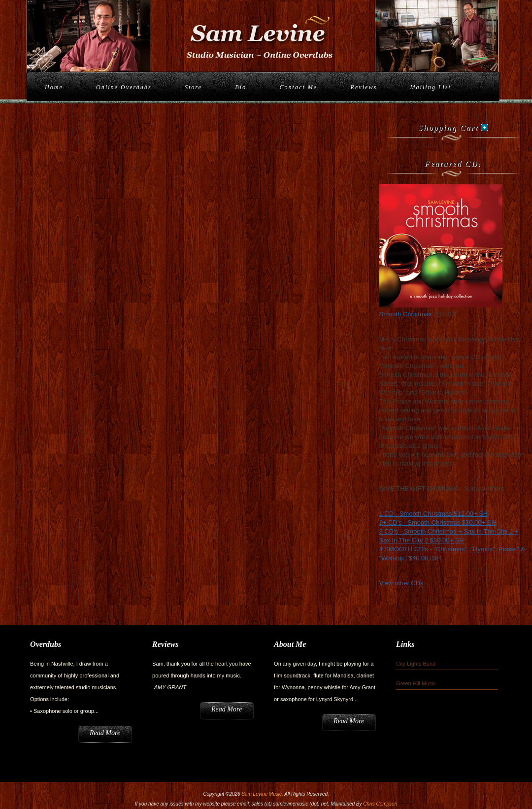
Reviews (364, 87)
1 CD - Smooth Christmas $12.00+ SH (434, 514)
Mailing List (430, 87)
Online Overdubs (124, 87)
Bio (241, 87)
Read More (105, 733)
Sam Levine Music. (262, 794)
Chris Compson (380, 804)
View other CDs (401, 583)
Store (193, 87)
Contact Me (298, 87)
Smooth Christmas (406, 314)
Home (54, 87)
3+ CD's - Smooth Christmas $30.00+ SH (438, 522)
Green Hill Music (416, 683)
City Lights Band (416, 664)
